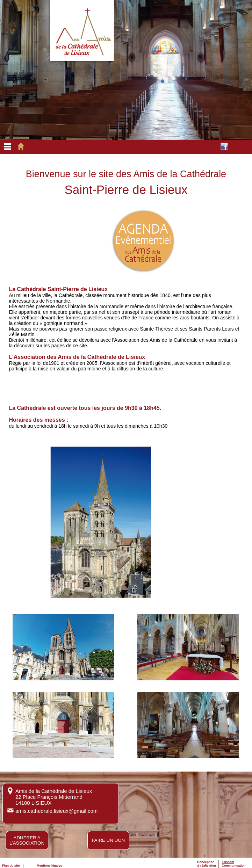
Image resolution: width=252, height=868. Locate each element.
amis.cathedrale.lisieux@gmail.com (56, 811)
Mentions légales (49, 866)
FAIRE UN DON (108, 840)
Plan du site (11, 866)
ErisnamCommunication (234, 864)
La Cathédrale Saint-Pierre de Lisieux (58, 289)
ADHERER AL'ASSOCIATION (27, 840)
